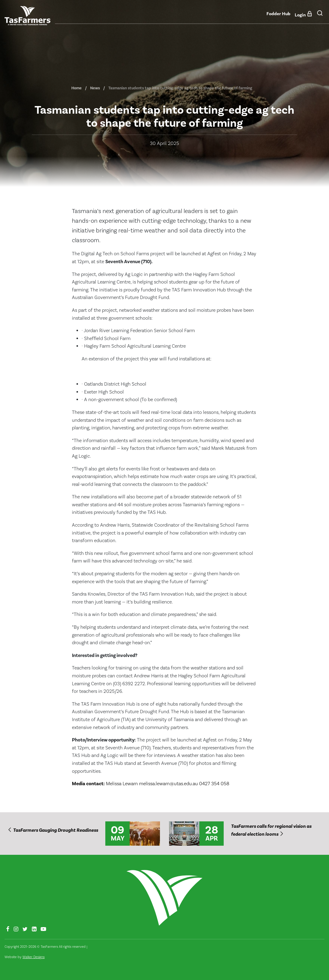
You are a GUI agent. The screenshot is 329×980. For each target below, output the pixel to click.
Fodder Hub (278, 14)
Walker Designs (34, 957)
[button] (320, 15)
